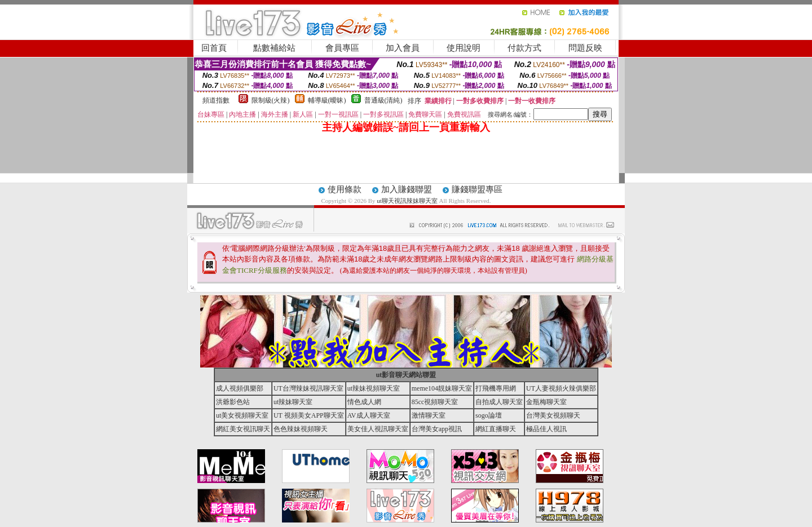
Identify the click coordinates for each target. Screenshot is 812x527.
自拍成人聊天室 (499, 402)
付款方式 (524, 48)
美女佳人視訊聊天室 (378, 429)
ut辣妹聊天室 (293, 402)
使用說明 (464, 48)
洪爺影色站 (233, 402)
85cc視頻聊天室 (435, 402)
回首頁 (214, 48)
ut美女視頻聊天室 (242, 415)
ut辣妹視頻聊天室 (374, 388)
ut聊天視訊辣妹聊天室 (407, 201)
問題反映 (585, 48)
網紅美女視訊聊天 (243, 429)
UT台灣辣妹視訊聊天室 (308, 388)
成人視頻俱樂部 (240, 388)
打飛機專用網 (496, 388)
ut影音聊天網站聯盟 (406, 375)
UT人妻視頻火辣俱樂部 (561, 388)
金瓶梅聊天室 (546, 402)
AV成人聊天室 (369, 415)
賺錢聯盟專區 (477, 189)
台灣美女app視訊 (437, 429)
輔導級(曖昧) (327, 100)
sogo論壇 (489, 415)
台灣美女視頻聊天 (553, 415)
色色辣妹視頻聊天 (301, 429)
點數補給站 (274, 48)
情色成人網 (364, 402)
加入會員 (403, 48)
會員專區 (342, 48)
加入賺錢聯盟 (407, 189)
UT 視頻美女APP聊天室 (309, 415)
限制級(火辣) (271, 100)
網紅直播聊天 (496, 429)
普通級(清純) (383, 100)
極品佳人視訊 (546, 429)
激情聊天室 (429, 415)
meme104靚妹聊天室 (442, 388)
